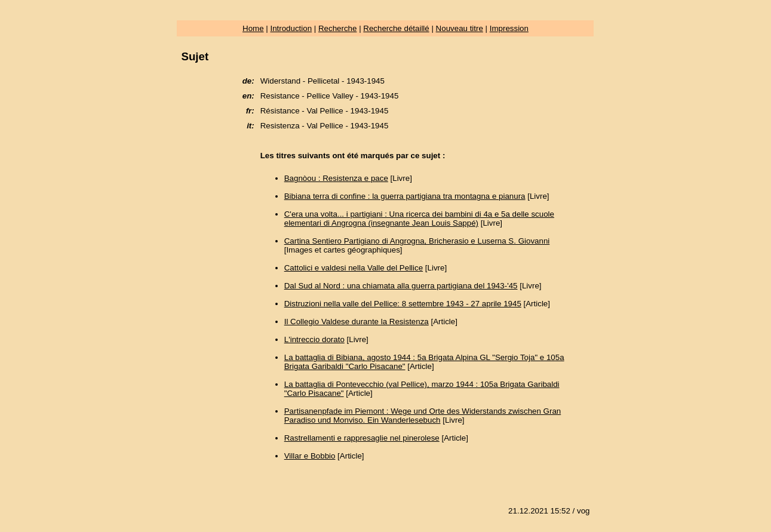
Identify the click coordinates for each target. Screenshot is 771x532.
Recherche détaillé (396, 28)
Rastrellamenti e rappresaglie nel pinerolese (362, 438)
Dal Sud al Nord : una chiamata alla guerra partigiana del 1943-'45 (401, 286)
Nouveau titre (460, 28)
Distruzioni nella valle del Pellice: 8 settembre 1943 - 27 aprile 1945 (403, 304)
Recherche (337, 28)
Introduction (291, 28)
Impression (509, 28)
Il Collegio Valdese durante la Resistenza (357, 322)
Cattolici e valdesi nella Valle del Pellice (354, 268)
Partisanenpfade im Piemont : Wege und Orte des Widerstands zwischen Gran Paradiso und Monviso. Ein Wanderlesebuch (423, 416)
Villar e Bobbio (310, 456)
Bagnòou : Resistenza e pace (336, 178)
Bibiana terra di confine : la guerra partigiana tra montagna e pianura (405, 196)
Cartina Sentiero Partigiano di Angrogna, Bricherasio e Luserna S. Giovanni (417, 241)
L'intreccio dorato (314, 339)
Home (253, 28)
